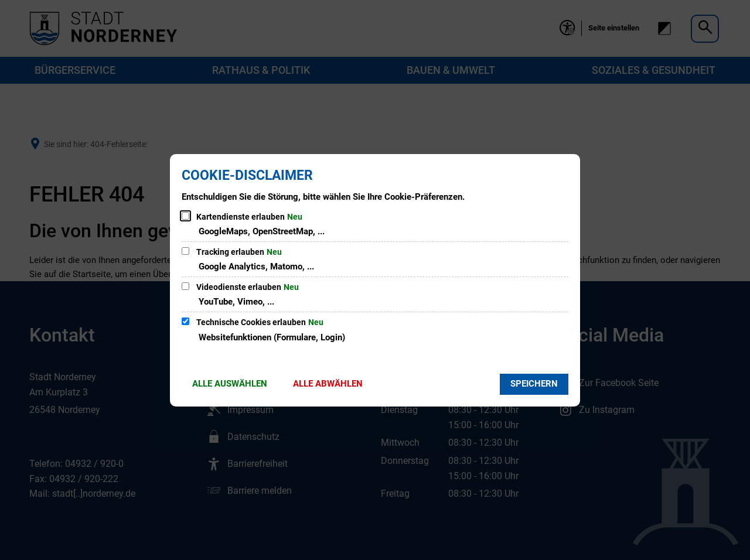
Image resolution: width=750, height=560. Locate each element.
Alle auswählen (230, 384)
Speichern (534, 384)
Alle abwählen (328, 384)
